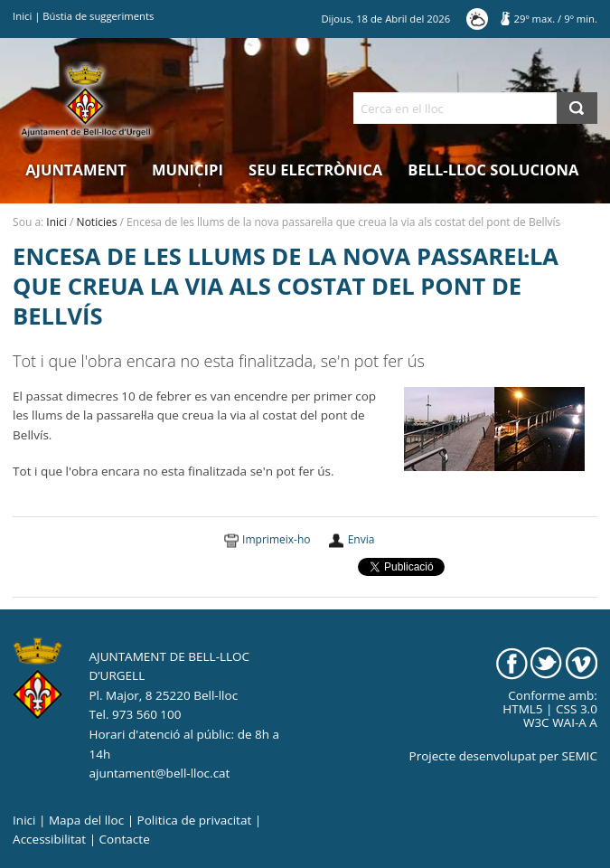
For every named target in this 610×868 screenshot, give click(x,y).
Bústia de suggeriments (98, 16)
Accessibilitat (49, 839)
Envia (361, 539)
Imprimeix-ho (276, 539)
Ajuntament (76, 170)
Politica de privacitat (195, 820)
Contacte (125, 839)
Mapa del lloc (86, 820)
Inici (22, 16)
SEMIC (580, 756)
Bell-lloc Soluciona (493, 170)
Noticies (97, 222)
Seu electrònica (315, 170)
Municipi (188, 170)
